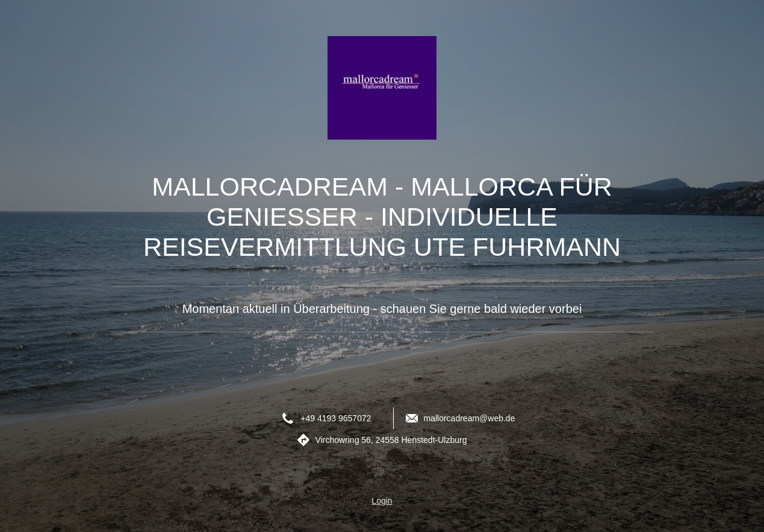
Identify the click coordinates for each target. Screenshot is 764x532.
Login (382, 501)
